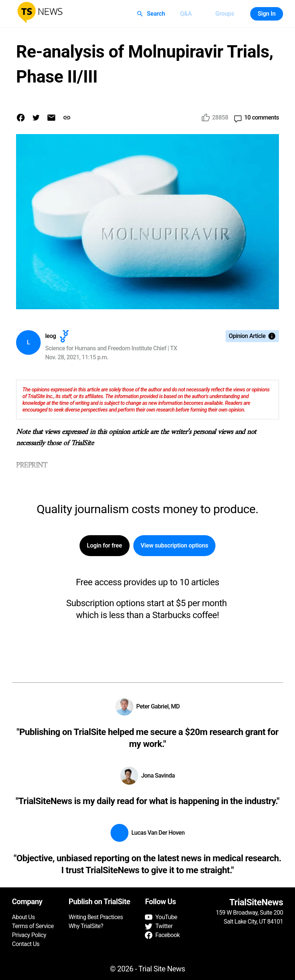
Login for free (105, 546)
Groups (224, 14)
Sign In (267, 14)
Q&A (186, 14)
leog (51, 336)
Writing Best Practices (96, 917)
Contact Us (26, 944)
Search (151, 14)
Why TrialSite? (86, 926)
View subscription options (175, 546)
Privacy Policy (29, 935)
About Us (23, 917)
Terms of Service (33, 926)
